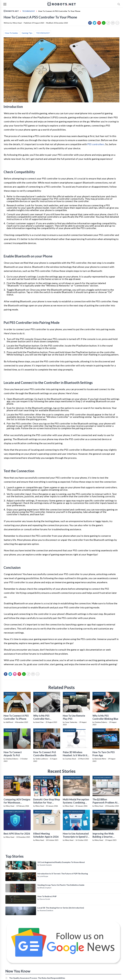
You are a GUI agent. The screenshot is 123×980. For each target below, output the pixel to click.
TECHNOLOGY (43, 33)
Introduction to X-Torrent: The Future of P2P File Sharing (63, 874)
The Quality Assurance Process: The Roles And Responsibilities (37, 978)
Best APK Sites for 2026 (17, 834)
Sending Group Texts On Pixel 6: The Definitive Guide (61, 885)
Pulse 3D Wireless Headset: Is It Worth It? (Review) (76, 755)
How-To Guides (11, 33)
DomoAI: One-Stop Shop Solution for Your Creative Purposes (47, 803)
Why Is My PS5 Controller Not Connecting (41, 719)
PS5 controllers (96, 144)
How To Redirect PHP (47, 896)
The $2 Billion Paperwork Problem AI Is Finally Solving (105, 803)
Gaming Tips (27, 33)
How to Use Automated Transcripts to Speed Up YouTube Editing (76, 837)
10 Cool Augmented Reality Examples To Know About (61, 862)
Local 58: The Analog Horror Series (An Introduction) (61, 908)
